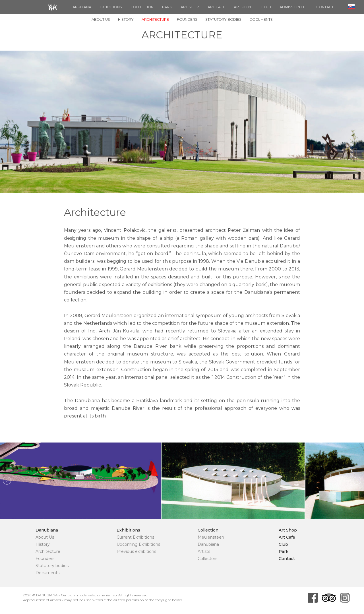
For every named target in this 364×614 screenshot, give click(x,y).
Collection (142, 7)
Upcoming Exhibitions (138, 544)
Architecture (155, 19)
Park (167, 7)
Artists (204, 551)
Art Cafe (216, 7)
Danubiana (80, 7)
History (126, 19)
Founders (187, 19)
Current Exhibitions (135, 537)
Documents (261, 19)
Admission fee (294, 7)
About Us (101, 19)
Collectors (207, 559)
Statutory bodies (223, 19)
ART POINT (243, 7)
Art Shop (190, 7)
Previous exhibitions (136, 551)
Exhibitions (111, 7)
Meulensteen (211, 537)
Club (266, 7)
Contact (325, 7)
